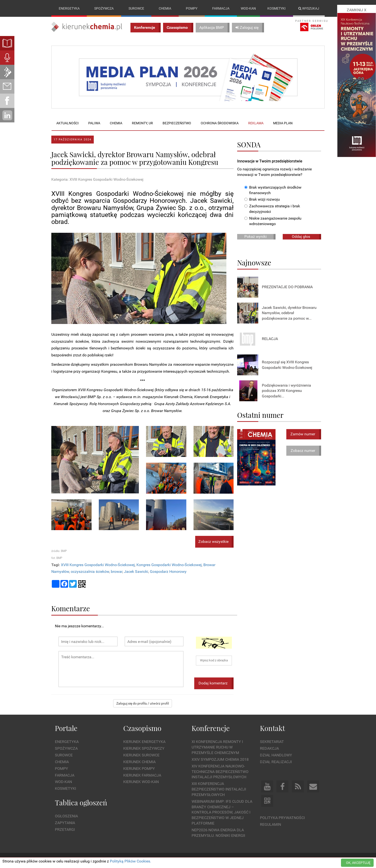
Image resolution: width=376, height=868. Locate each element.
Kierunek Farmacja (142, 775)
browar (117, 572)
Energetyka (69, 8)
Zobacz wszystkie (213, 542)
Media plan (283, 123)
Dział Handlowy (276, 755)
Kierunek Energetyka (144, 742)
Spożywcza (104, 8)
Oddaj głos (301, 236)
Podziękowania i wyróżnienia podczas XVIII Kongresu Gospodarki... (286, 391)
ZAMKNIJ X (357, 10)
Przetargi (65, 829)
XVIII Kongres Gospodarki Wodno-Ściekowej (98, 565)
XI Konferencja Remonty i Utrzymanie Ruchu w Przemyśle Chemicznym (217, 747)
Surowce (136, 8)
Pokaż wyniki (256, 236)
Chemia (165, 8)
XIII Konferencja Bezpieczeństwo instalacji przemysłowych (219, 789)
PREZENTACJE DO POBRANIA (287, 287)
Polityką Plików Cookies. (130, 861)
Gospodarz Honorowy (168, 572)
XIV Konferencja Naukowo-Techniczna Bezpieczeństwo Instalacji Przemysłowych (220, 772)
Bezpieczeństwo (177, 123)
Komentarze (71, 608)
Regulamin (270, 824)
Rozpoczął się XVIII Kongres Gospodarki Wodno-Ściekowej (287, 365)
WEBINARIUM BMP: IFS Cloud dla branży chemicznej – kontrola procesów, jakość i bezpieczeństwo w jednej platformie (222, 812)
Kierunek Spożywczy (144, 748)
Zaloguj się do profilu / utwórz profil (143, 703)
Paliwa (94, 123)
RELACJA (270, 339)
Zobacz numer (303, 451)
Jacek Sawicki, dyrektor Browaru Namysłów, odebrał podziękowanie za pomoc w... (289, 313)
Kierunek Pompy (139, 769)
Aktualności (68, 123)
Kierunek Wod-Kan (141, 782)
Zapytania (65, 823)
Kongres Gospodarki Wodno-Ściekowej (169, 565)
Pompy (192, 8)
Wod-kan (248, 8)
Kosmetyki (276, 8)
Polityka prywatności (282, 818)
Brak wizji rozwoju (262, 200)
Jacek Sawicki (136, 572)
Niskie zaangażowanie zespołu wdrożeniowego (273, 221)
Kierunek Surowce (141, 755)
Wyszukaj (309, 8)
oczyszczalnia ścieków (90, 572)
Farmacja (221, 8)
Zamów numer (303, 434)
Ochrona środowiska (220, 123)
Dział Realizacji (276, 762)
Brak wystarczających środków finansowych (273, 190)
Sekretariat (272, 742)
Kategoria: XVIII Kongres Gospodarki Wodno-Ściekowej (97, 180)
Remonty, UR (142, 123)
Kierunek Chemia (139, 762)
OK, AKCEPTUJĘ (358, 863)
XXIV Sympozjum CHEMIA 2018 (220, 759)
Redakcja (269, 748)
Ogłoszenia (66, 816)
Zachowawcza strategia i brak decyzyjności (272, 209)
